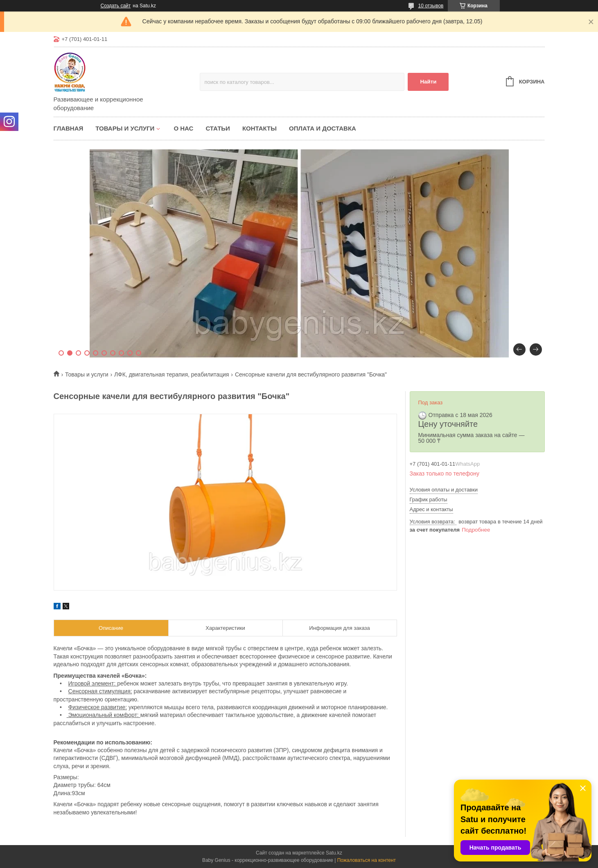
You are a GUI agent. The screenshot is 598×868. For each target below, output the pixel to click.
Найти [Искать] (428, 82)
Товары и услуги (125, 128)
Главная (69, 128)
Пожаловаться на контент (367, 860)
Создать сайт (116, 6)
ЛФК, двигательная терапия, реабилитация (172, 374)
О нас (183, 128)
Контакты (260, 128)
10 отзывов (431, 6)
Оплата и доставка (323, 128)
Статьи (218, 128)
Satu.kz (334, 853)
